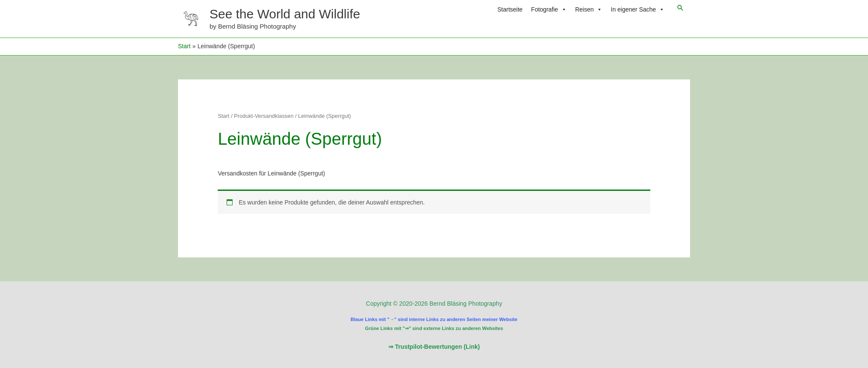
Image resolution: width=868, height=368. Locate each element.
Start (223, 116)
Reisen (589, 9)
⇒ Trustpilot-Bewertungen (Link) (434, 347)
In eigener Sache (638, 9)
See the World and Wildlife (285, 14)
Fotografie (549, 9)
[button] (680, 8)
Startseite (510, 9)
